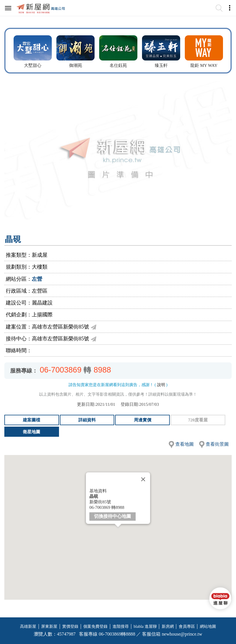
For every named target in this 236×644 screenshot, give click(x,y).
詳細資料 (87, 420)
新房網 (168, 626)
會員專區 (187, 626)
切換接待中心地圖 (113, 516)
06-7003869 (61, 370)
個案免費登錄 (95, 626)
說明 (161, 385)
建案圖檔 (32, 420)
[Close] (143, 479)
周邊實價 (143, 420)
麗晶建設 (42, 303)
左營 (37, 279)
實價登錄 (70, 626)
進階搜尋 (121, 626)
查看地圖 (185, 444)
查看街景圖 (217, 444)
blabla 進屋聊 (145, 626)
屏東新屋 (49, 626)
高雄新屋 (28, 626)
